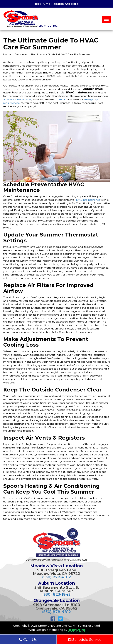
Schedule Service (85, 640)
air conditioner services (17, 99)
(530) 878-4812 (57, 577)
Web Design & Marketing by (56, 630)
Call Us (28, 639)
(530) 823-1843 (56, 594)
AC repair (61, 99)
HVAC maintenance (87, 200)
